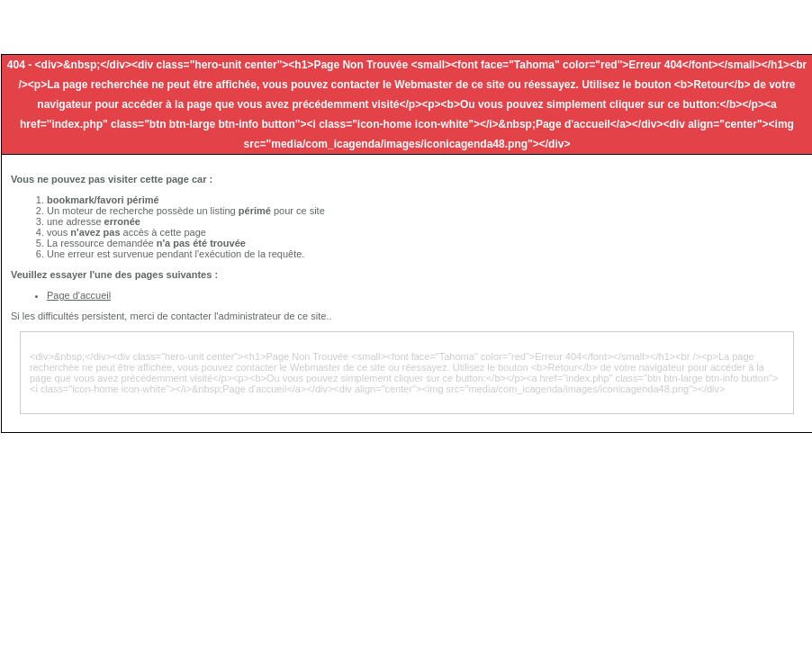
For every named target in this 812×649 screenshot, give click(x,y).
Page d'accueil (79, 295)
